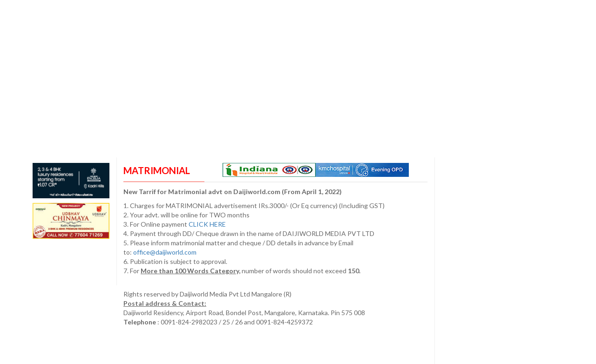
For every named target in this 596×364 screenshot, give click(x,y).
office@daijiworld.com (166, 252)
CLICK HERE (208, 224)
